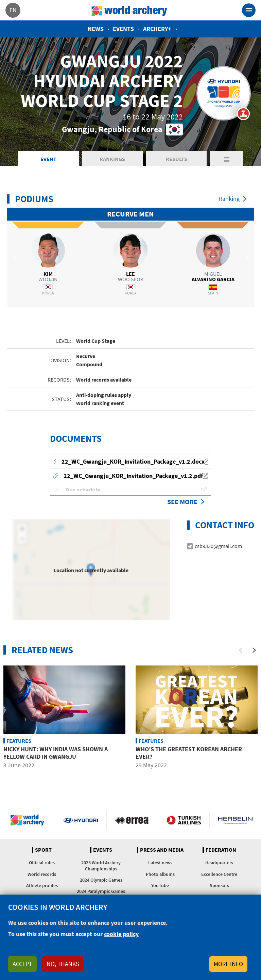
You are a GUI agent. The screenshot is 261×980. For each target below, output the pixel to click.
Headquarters (219, 864)
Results (177, 160)
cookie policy (121, 934)
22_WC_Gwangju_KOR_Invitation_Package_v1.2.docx (133, 462)
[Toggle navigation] (249, 10)
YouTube (160, 886)
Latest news (160, 864)
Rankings (112, 160)
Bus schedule (83, 491)
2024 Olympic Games (101, 881)
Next (246, 258)
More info (228, 964)
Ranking (229, 200)
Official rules (42, 864)
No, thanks (63, 964)
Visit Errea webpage (132, 821)
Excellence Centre (219, 875)
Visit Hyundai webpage (81, 821)
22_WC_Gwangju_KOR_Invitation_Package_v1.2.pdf (133, 477)
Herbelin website (235, 821)
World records (42, 875)
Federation (221, 851)
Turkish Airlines (184, 821)
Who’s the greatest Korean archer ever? (189, 754)
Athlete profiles (42, 886)
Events (123, 29)
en (13, 10)
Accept (22, 964)
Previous (15, 258)
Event (48, 160)
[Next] (254, 651)
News (96, 29)
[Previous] (241, 651)
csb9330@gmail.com (218, 547)
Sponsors (219, 886)
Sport (43, 851)
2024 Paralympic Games (101, 892)
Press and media (162, 851)
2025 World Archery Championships (101, 866)
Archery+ (157, 29)
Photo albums (160, 875)
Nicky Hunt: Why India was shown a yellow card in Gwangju (56, 754)
